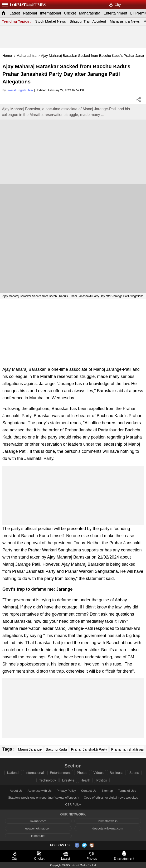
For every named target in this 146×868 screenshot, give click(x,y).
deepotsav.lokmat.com (108, 828)
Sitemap (107, 791)
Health (85, 780)
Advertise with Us (39, 791)
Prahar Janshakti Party (89, 749)
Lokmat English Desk (20, 90)
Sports (134, 773)
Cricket (70, 13)
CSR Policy (73, 804)
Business (116, 773)
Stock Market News (51, 21)
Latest (15, 13)
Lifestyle (68, 780)
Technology (47, 780)
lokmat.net (38, 836)
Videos (99, 773)
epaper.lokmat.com (38, 828)
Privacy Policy (66, 791)
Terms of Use (127, 791)
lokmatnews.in (108, 821)
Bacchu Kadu (56, 749)
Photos (82, 773)
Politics (102, 780)
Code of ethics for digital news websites (111, 798)
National (30, 13)
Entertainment (115, 13)
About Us (16, 791)
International (50, 13)
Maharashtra (90, 13)
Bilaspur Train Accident (88, 21)
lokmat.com (38, 821)
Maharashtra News (125, 21)
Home (7, 55)
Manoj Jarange (30, 749)
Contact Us (89, 791)
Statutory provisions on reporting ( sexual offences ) (43, 798)
